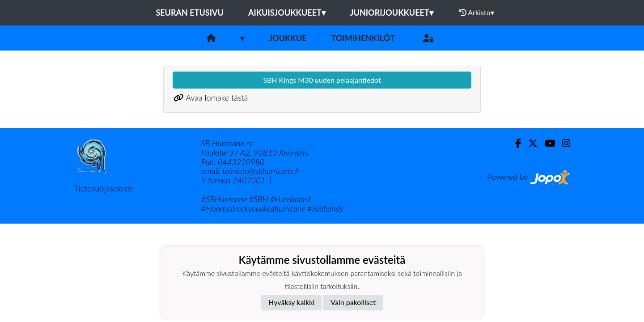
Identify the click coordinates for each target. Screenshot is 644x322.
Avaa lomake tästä (217, 97)
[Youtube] (546, 143)
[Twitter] (529, 143)
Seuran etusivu (190, 13)
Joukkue (288, 38)
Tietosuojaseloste (104, 188)
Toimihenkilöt (363, 38)
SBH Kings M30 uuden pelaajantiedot (322, 80)
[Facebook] (515, 143)
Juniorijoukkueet (392, 13)
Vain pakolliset (353, 302)
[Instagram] (563, 143)
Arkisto (477, 13)
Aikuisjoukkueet (287, 13)
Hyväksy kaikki (291, 302)
